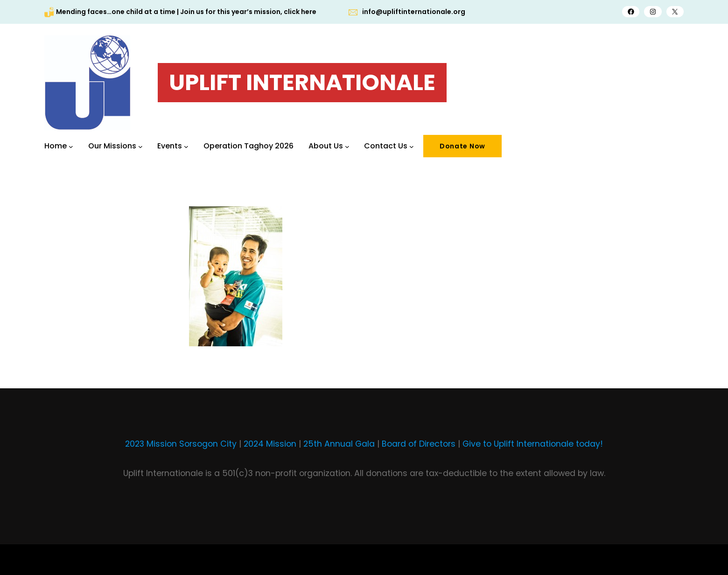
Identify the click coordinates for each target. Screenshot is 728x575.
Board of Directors (419, 444)
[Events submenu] (186, 146)
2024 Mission (270, 444)
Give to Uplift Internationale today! (533, 444)
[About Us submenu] (347, 146)
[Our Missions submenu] (140, 146)
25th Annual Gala (339, 444)
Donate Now (462, 146)
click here (300, 12)
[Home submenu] (71, 146)
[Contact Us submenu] (412, 146)
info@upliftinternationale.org (414, 12)
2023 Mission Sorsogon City (181, 444)
